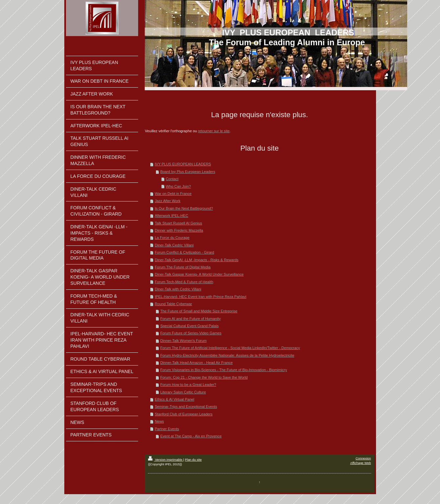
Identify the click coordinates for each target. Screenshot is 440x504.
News (159, 421)
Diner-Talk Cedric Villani (174, 245)
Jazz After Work (168, 201)
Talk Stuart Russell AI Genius (178, 223)
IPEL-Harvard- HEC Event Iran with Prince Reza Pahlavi (201, 297)
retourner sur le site (214, 131)
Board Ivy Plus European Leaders (188, 172)
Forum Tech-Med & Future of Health (184, 282)
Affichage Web (360, 463)
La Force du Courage (172, 238)
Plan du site (193, 460)
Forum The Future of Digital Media (183, 267)
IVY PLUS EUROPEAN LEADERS (183, 164)
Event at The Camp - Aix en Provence (191, 436)
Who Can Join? (178, 186)
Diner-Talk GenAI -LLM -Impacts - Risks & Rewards (197, 260)
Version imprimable (166, 460)
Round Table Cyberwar (174, 304)
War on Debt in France (173, 194)
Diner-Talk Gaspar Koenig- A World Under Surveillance (199, 274)
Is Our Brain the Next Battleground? (184, 208)
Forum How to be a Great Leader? (188, 385)
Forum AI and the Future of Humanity (190, 319)
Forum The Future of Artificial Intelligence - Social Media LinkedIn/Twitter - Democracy (230, 348)
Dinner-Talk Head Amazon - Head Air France (196, 363)
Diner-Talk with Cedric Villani (178, 289)
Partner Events (167, 429)
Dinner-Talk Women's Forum (183, 341)
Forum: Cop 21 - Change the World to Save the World (204, 377)
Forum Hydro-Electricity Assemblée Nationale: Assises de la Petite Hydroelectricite (227, 355)
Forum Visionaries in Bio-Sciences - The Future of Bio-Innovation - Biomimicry (223, 370)
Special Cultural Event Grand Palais (189, 326)
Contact (172, 179)
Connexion (363, 458)
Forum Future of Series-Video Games (191, 333)
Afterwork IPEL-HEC (172, 216)
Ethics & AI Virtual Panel (175, 399)
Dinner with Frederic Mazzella (179, 230)
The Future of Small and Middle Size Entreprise (199, 311)
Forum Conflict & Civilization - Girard (185, 252)
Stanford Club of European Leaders (184, 414)
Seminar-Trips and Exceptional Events (186, 407)
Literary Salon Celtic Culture (183, 392)
